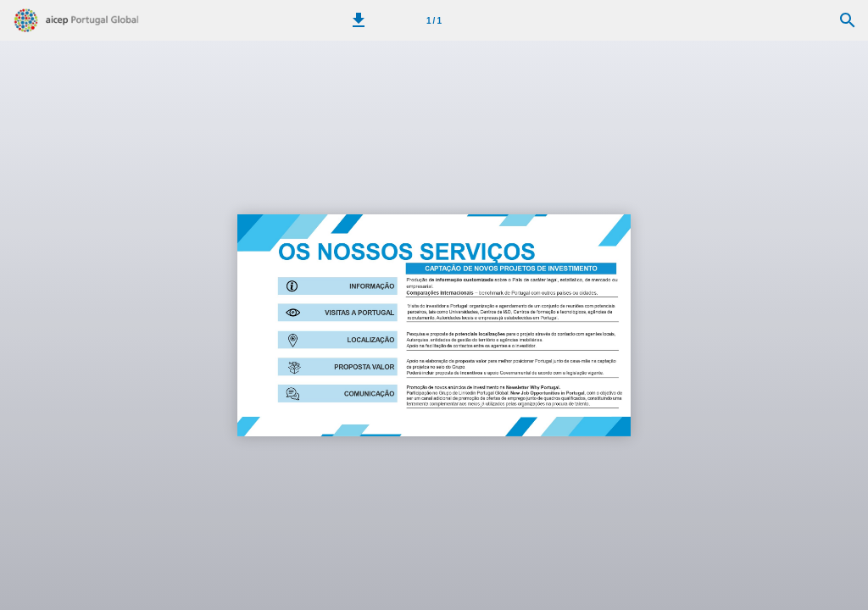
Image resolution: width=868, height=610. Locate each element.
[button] (359, 20)
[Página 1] (434, 20)
